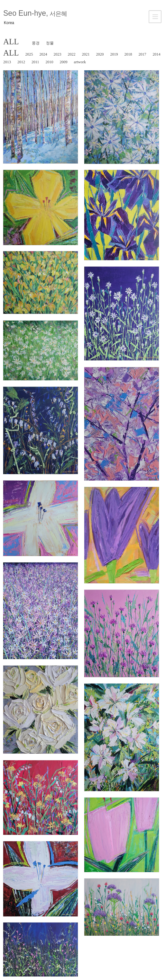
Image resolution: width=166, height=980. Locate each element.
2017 (143, 54)
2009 (64, 62)
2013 (7, 62)
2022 (72, 54)
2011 (35, 62)
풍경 (36, 43)
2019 (114, 54)
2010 (50, 62)
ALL (11, 42)
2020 (100, 54)
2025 (29, 54)
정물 (50, 43)
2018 (128, 54)
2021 (86, 54)
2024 (43, 54)
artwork (80, 62)
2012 (21, 62)
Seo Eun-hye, (35, 13)
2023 (58, 54)
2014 (157, 54)
